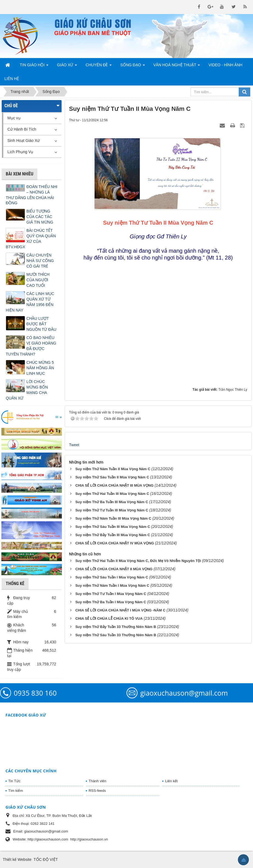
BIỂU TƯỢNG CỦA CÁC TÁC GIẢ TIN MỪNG (40, 217)
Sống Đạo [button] (132, 67)
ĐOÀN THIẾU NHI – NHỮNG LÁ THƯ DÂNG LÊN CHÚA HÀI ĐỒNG (32, 195)
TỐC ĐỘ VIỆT (46, 859)
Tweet (74, 445)
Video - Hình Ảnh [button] (225, 65)
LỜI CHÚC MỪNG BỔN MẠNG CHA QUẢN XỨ (27, 390)
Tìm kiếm (16, 791)
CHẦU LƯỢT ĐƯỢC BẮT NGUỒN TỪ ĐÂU (41, 324)
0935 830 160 (35, 693)
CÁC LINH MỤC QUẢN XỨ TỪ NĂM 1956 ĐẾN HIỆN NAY (30, 302)
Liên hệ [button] (12, 79)
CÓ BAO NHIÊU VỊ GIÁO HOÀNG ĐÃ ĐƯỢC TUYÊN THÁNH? (31, 346)
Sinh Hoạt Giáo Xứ (24, 140)
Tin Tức (14, 781)
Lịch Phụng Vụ (20, 152)
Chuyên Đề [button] (99, 67)
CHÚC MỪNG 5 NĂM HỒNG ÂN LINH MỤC (40, 368)
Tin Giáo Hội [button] (34, 67)
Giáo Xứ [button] (67, 67)
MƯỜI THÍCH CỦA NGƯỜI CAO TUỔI (38, 280)
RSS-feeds (97, 791)
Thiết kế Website (17, 859)
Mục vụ (14, 118)
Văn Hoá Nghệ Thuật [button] (177, 67)
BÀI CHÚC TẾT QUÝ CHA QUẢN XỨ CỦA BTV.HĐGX (31, 239)
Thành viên (97, 781)
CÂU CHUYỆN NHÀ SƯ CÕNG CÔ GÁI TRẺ (40, 261)
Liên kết (171, 781)
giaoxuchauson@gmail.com (184, 693)
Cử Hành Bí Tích (22, 129)
